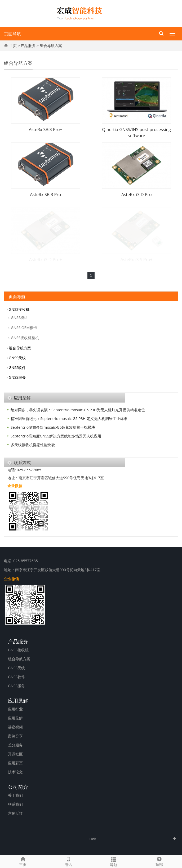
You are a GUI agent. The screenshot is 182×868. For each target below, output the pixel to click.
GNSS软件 (17, 368)
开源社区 (15, 754)
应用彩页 (15, 763)
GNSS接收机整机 (25, 338)
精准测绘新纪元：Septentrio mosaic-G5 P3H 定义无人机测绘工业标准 (69, 419)
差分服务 (15, 745)
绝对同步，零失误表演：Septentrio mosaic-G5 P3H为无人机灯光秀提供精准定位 (78, 410)
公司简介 (18, 786)
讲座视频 (15, 727)
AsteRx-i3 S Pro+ (137, 260)
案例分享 (15, 736)
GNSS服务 (17, 377)
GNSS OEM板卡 (24, 328)
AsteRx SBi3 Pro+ (46, 130)
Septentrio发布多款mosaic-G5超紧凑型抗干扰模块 (53, 427)
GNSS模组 (19, 318)
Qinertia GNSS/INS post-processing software (137, 133)
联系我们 (15, 804)
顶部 (159, 861)
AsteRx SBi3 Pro (45, 195)
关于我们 (15, 795)
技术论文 (15, 772)
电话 (68, 861)
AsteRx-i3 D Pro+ (46, 260)
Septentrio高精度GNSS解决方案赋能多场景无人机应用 (56, 436)
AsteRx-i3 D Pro (137, 195)
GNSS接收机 (19, 309)
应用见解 (18, 700)
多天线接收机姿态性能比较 (33, 445)
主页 (13, 46)
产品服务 (28, 46)
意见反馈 (15, 813)
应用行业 (15, 709)
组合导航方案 (51, 46)
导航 (114, 861)
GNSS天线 (17, 358)
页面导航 (12, 34)
